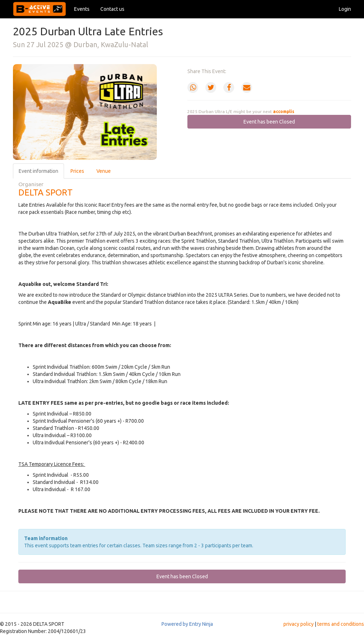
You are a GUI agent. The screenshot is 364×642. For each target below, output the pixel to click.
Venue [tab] (104, 171)
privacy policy (299, 624)
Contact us (112, 9)
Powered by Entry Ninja (187, 624)
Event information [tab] (38, 171)
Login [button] (345, 9)
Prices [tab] (77, 171)
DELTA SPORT (45, 192)
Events (82, 9)
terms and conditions (341, 624)
